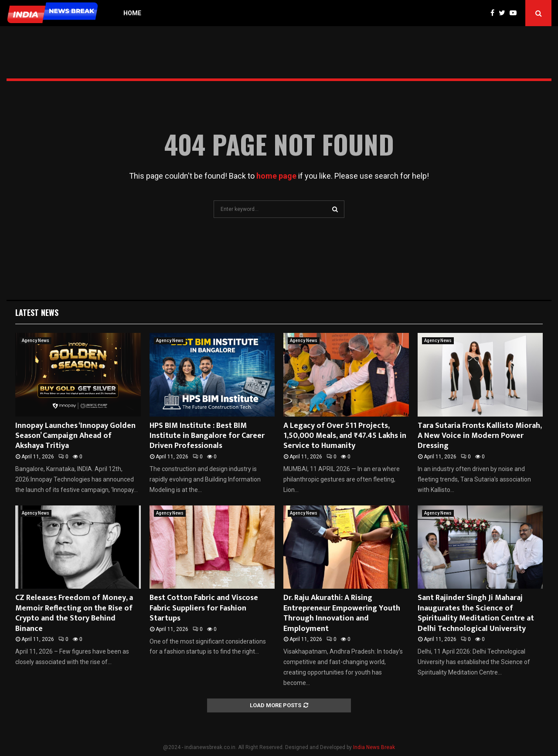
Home (132, 13)
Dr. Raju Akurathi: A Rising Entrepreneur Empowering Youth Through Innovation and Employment (342, 613)
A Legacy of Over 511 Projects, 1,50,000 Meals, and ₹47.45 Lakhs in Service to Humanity (345, 436)
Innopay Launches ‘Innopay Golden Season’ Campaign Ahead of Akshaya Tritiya (75, 436)
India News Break (374, 747)
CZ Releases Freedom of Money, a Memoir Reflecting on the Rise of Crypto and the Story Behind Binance (74, 613)
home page (276, 176)
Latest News (37, 312)
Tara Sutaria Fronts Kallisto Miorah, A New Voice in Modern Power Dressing (480, 436)
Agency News (36, 341)
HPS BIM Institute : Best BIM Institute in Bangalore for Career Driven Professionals (207, 436)
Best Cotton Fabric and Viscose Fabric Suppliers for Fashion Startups (204, 608)
